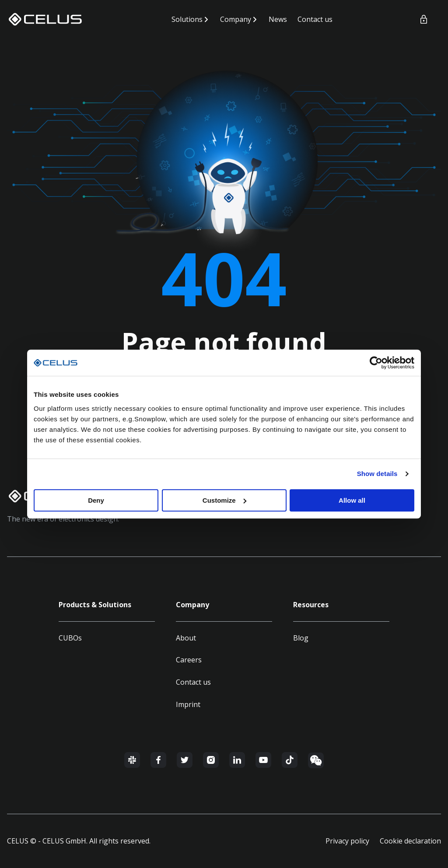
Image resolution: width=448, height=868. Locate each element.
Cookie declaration (410, 841)
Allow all (352, 500)
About (186, 638)
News (278, 19)
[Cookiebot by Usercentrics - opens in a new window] (376, 363)
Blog (301, 638)
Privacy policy (347, 841)
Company (236, 19)
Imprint (188, 704)
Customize (224, 500)
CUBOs (70, 638)
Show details (377, 474)
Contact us (315, 19)
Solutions (187, 19)
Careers (189, 660)
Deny (96, 500)
